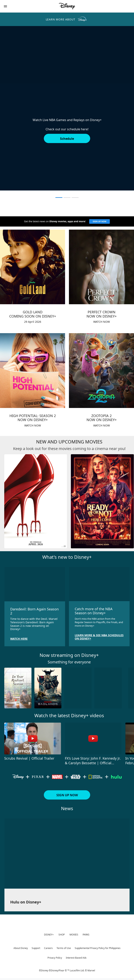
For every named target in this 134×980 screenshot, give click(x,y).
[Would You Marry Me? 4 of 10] (108, 688)
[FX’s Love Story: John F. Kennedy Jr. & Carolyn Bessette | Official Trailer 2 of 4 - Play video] (93, 739)
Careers (48, 948)
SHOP (62, 935)
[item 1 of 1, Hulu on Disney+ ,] (67, 854)
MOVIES (74, 935)
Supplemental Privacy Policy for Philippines (98, 948)
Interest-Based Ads (76, 958)
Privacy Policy (55, 958)
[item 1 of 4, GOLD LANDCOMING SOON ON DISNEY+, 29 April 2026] (33, 267)
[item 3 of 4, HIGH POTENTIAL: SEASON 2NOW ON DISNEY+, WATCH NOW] (33, 371)
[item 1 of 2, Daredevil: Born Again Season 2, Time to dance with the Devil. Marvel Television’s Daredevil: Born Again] (35, 584)
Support (36, 948)
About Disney (21, 948)
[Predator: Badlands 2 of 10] (48, 688)
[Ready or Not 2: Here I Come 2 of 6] (102, 501)
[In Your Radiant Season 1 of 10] (18, 688)
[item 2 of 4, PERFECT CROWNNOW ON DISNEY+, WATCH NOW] (101, 267)
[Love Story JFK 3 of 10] (78, 688)
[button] (5, 6)
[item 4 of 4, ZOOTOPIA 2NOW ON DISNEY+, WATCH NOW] (101, 371)
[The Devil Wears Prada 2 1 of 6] (36, 501)
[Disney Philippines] (67, 6)
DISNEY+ (49, 935)
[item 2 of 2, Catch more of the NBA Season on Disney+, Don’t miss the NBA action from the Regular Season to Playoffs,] (99, 584)
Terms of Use (64, 948)
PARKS (86, 935)
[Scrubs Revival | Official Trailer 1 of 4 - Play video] (33, 739)
